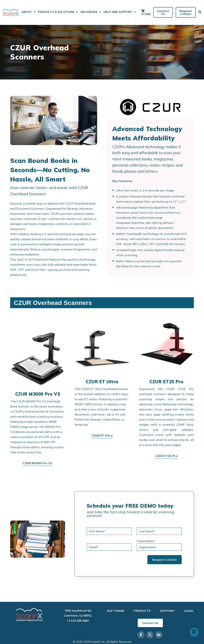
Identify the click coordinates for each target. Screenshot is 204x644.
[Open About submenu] (35, 12)
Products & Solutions (56, 12)
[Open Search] (200, 12)
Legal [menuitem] (189, 611)
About (27, 12)
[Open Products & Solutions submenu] (77, 12)
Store (146, 12)
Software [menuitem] (116, 611)
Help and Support (118, 12)
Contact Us (163, 12)
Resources (89, 12)
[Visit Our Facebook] (141, 635)
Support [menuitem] (168, 611)
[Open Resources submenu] (100, 12)
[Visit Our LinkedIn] (159, 635)
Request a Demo (186, 12)
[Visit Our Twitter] (150, 635)
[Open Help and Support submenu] (135, 12)
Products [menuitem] (142, 611)
